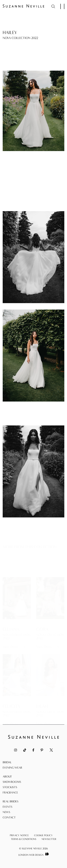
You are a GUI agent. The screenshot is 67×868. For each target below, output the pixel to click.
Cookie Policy (43, 835)
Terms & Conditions (24, 839)
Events (8, 807)
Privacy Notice (19, 835)
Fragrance (10, 792)
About (7, 776)
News (6, 812)
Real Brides (11, 801)
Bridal (7, 762)
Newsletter (49, 839)
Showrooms (12, 782)
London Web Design (31, 855)
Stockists (10, 787)
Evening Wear (12, 768)
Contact (9, 817)
